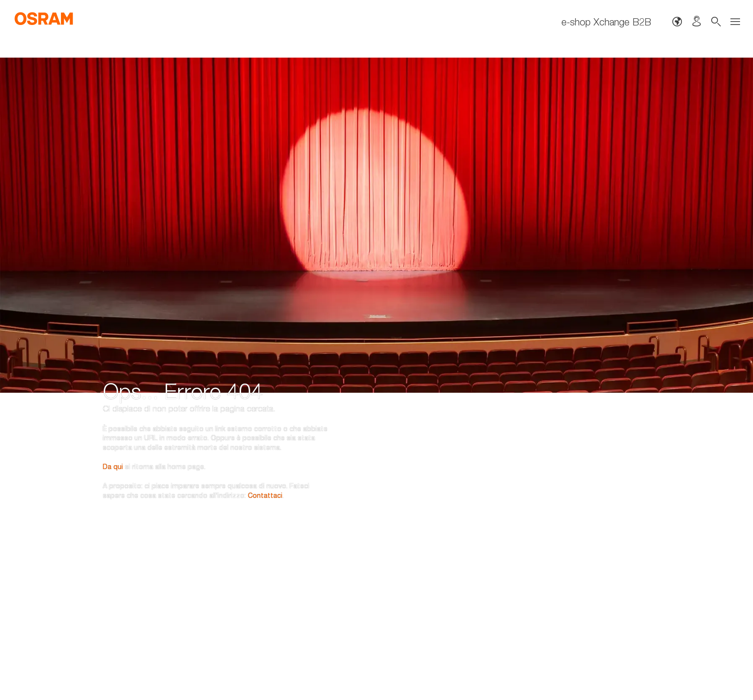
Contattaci (265, 443)
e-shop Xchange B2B (606, 22)
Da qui (113, 415)
